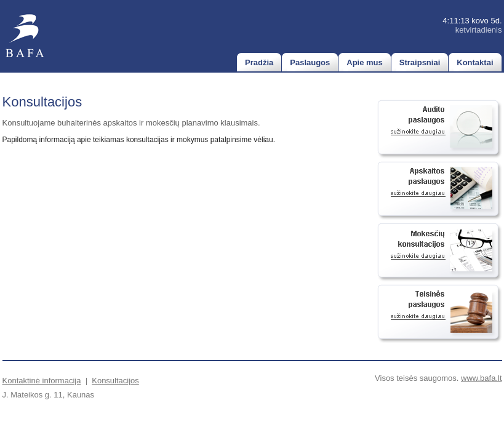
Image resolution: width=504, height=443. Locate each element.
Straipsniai (420, 62)
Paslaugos (310, 62)
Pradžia (259, 62)
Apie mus (365, 62)
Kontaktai (475, 62)
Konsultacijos (115, 381)
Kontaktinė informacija (42, 381)
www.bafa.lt (481, 378)
